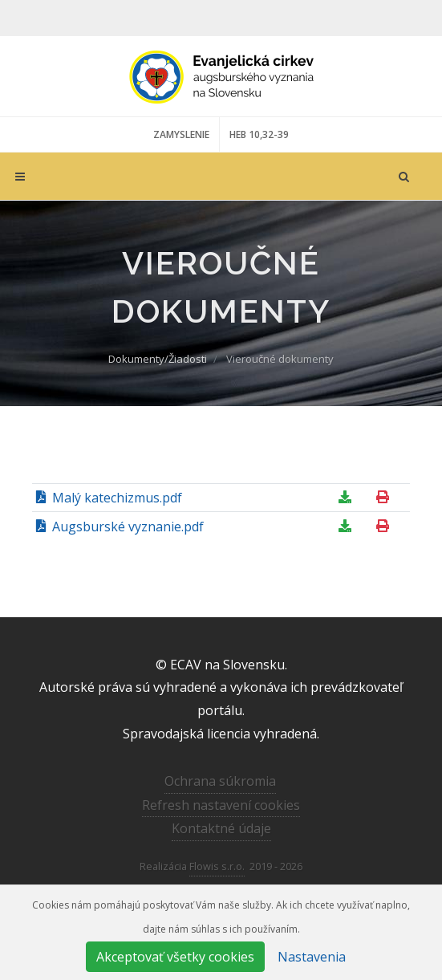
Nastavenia (312, 957)
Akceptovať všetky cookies (175, 957)
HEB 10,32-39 (259, 134)
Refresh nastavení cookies (221, 805)
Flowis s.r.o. (217, 866)
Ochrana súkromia (220, 781)
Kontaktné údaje (221, 828)
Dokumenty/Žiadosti (158, 359)
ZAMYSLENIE (181, 134)
